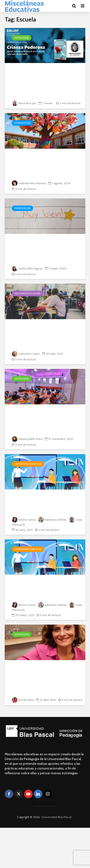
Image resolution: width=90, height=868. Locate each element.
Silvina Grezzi (24, 520)
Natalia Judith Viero (28, 439)
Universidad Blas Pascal (57, 817)
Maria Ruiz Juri (24, 103)
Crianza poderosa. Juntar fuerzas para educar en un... (44, 76)
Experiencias (22, 123)
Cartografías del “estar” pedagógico (40, 587)
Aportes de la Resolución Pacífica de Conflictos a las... (45, 332)
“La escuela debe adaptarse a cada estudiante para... (44, 417)
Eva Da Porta (23, 695)
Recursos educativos (28, 293)
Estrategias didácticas (28, 464)
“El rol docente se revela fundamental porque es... (41, 673)
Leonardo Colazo (26, 354)
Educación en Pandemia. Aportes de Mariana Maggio (45, 502)
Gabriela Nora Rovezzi (29, 183)
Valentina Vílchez (53, 520)
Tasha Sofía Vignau (28, 268)
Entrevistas (22, 38)
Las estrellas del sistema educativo (40, 246)
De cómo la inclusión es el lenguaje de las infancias (41, 161)
